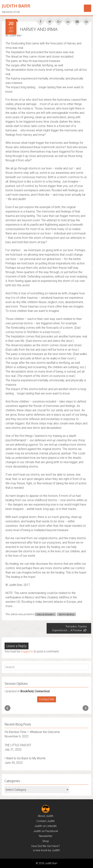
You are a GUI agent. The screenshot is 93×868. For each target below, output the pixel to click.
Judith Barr (16, 6)
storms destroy (66, 614)
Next (86, 708)
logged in (27, 651)
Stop (48, 702)
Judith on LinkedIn (46, 826)
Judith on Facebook (46, 831)
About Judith (46, 816)
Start (45, 702)
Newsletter (46, 836)
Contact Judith (46, 821)
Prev (7, 708)
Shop (46, 841)
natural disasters (45, 614)
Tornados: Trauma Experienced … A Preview (70, 628)
